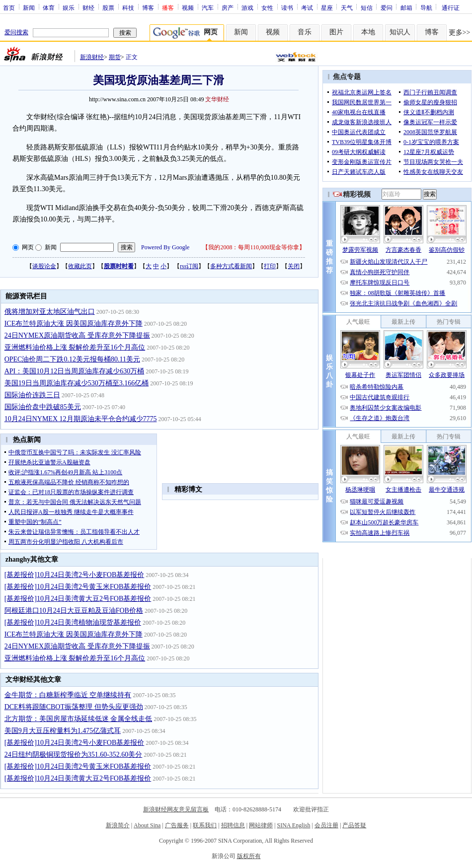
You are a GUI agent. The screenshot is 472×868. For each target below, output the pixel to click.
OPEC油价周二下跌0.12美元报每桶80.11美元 (72, 359)
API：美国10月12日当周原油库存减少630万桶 (75, 371)
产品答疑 (354, 825)
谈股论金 (44, 266)
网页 (28, 247)
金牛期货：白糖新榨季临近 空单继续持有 (68, 695)
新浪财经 (92, 57)
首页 (9, 7)
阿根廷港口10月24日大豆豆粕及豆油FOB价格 (74, 611)
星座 (327, 7)
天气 (347, 7)
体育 (49, 7)
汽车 (208, 7)
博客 (148, 7)
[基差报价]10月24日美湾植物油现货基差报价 (73, 622)
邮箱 (406, 7)
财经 (88, 7)
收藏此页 (80, 266)
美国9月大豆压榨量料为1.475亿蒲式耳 (63, 731)
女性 (267, 7)
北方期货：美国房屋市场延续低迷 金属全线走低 (79, 719)
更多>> (460, 33)
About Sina (147, 825)
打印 (270, 266)
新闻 (29, 7)
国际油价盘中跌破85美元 (43, 407)
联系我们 (205, 825)
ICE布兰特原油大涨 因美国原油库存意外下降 (74, 324)
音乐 (305, 32)
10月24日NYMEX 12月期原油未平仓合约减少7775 (81, 419)
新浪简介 (118, 825)
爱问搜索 (16, 32)
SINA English (293, 825)
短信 (367, 7)
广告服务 (177, 825)
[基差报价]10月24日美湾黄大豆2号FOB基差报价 (78, 599)
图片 (336, 32)
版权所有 (249, 856)
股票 (108, 7)
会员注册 (326, 825)
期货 (115, 57)
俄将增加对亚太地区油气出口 (50, 312)
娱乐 (69, 7)
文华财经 (217, 99)
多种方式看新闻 (231, 266)
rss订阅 (189, 266)
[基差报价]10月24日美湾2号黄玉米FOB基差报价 (78, 587)
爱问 (387, 7)
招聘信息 (233, 825)
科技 (128, 7)
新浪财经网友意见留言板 (176, 809)
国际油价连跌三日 (32, 395)
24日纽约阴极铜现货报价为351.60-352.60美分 (74, 755)
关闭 (294, 266)
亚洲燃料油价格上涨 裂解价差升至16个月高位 (75, 347)
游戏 (247, 7)
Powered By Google (165, 247)
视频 (188, 7)
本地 (368, 32)
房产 (228, 7)
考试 (307, 7)
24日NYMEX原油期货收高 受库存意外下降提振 (77, 335)
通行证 (451, 7)
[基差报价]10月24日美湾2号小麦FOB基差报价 (75, 575)
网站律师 (261, 825)
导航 (426, 7)
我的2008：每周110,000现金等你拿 (254, 247)
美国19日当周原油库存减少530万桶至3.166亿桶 (77, 383)
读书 (287, 7)
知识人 (400, 32)
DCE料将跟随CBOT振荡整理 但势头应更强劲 (74, 707)
